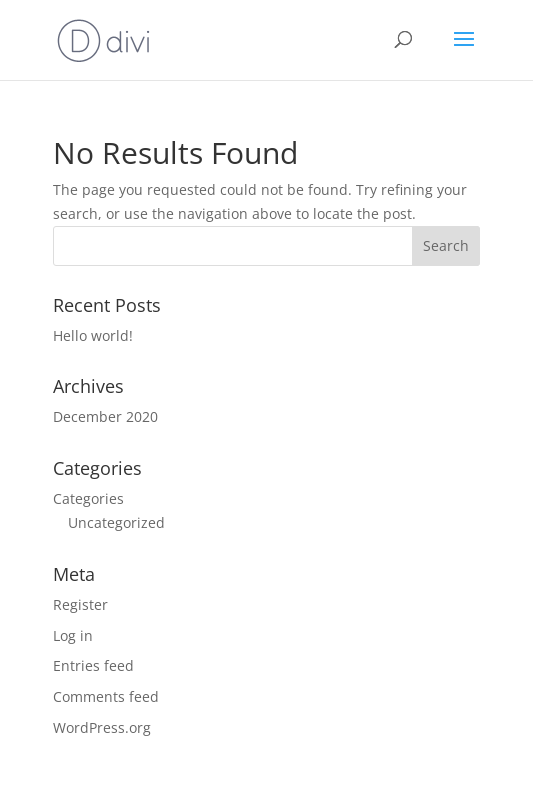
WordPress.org (102, 727)
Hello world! (93, 335)
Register (80, 604)
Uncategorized (116, 522)
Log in (73, 635)
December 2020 (105, 416)
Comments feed (106, 696)
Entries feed (93, 665)
